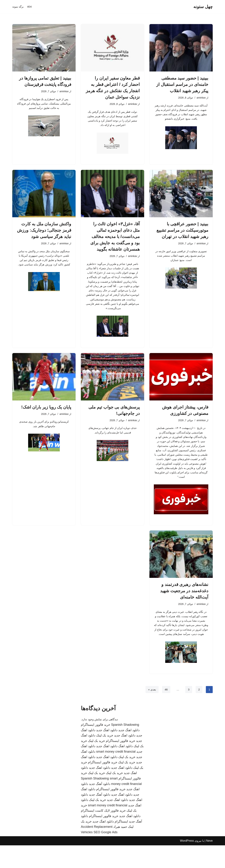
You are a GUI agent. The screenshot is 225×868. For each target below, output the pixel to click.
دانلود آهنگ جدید (100, 807)
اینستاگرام (121, 844)
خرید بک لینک (105, 758)
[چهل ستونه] (203, 7)
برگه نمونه (18, 7)
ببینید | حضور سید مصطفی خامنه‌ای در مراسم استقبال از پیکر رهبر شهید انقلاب (182, 84)
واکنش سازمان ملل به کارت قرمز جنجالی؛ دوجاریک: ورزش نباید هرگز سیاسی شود (44, 232)
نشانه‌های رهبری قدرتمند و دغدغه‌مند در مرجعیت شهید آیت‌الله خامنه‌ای (184, 606)
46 (166, 712)
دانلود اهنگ (126, 769)
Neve (209, 864)
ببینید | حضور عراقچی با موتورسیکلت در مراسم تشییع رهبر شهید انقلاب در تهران (182, 232)
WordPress (187, 864)
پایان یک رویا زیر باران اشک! (46, 418)
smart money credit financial (116, 774)
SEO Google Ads (105, 855)
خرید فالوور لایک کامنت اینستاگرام (103, 833)
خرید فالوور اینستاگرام (96, 747)
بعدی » (151, 712)
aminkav (201, 98)
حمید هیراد (120, 850)
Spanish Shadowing (125, 747)
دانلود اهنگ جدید (129, 753)
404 (30, 7)
